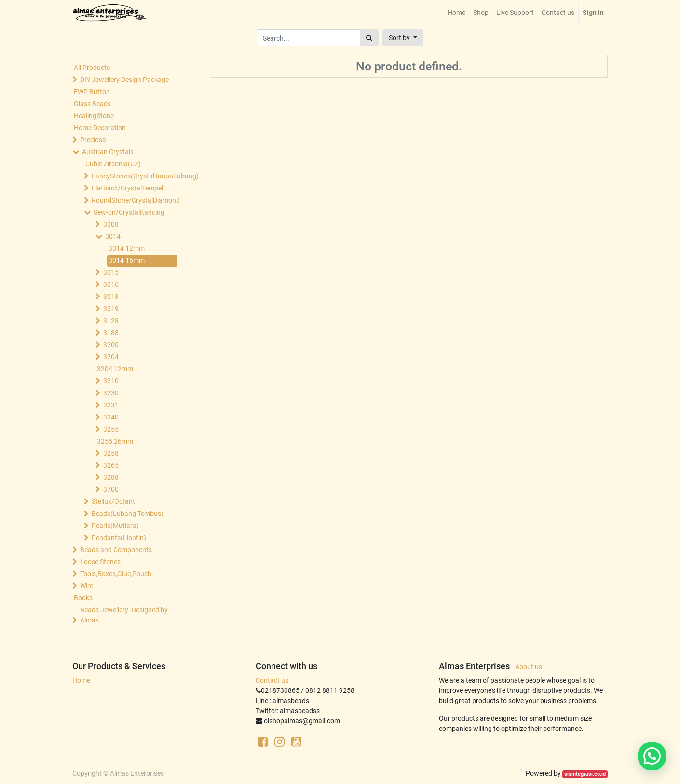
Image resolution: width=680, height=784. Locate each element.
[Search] (369, 38)
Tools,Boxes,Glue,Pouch (116, 574)
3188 (111, 333)
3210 (111, 381)
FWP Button (92, 92)
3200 (111, 345)
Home (81, 680)
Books (83, 598)
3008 (111, 224)
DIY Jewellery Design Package (124, 80)
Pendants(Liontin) (119, 538)
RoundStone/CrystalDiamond (136, 200)
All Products (92, 68)
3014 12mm (127, 248)
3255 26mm (115, 441)
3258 (111, 453)
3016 (111, 284)
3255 (111, 429)
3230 (111, 393)
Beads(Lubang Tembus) (128, 514)
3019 (111, 309)
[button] (403, 38)
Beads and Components (116, 550)
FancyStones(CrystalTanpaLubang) (136, 176)
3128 (111, 321)
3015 (111, 272)
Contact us (272, 680)
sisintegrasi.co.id (585, 774)
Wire (87, 586)
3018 (111, 297)
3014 (113, 236)
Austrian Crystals (108, 152)
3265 (111, 465)
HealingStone (94, 116)
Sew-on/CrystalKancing (129, 212)
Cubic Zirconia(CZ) (113, 164)
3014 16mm (127, 260)
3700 (111, 489)
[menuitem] (456, 13)
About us (529, 667)
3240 (111, 417)
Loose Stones (100, 562)
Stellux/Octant (113, 501)
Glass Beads (92, 104)
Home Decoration (100, 128)
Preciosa (93, 140)
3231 (111, 405)
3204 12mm (115, 369)
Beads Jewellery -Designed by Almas (124, 615)
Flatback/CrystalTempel (127, 188)
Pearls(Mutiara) (115, 526)
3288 (111, 477)
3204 (111, 357)
